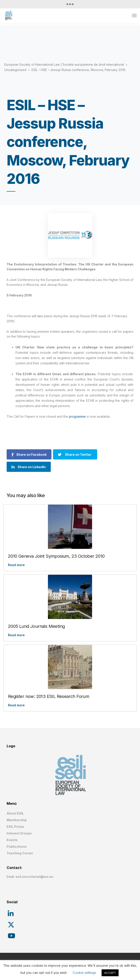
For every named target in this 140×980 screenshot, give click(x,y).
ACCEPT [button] (110, 973)
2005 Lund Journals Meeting (36, 626)
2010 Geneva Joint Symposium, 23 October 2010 (56, 556)
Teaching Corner (20, 853)
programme (77, 416)
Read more (16, 565)
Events (12, 840)
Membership (17, 820)
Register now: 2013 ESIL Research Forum (49, 696)
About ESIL (15, 813)
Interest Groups (19, 833)
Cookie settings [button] (84, 973)
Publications (17, 846)
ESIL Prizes (15, 827)
